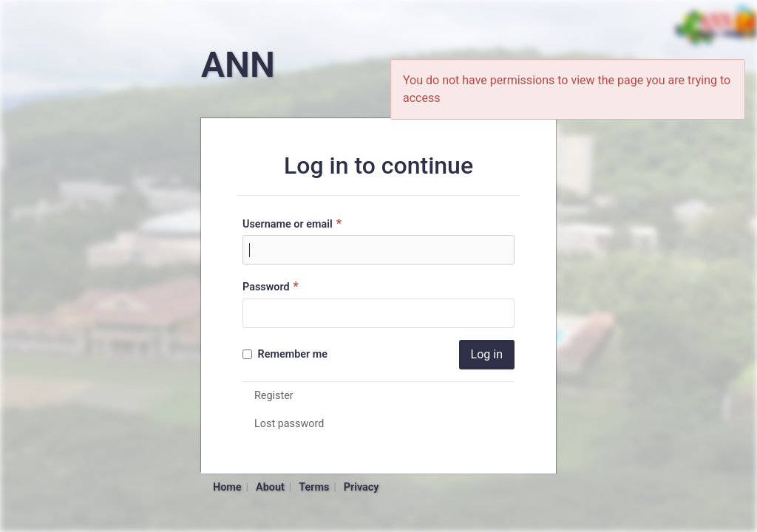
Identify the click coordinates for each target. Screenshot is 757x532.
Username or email (294, 224)
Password (272, 286)
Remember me (285, 354)
